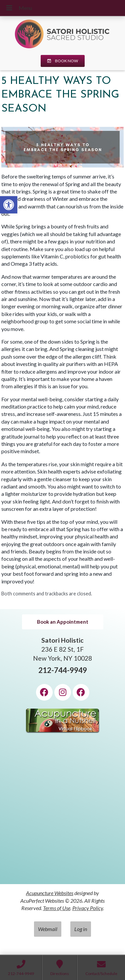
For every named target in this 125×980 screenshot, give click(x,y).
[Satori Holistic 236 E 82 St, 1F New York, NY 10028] (62, 812)
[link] (9, 205)
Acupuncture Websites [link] (50, 893)
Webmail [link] (48, 929)
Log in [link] (81, 929)
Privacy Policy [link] (88, 908)
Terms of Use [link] (57, 908)
